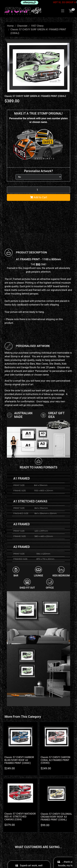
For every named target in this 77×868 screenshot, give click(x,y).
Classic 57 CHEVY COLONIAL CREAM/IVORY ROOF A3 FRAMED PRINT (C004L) (56, 817)
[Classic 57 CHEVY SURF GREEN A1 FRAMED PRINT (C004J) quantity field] (38, 190)
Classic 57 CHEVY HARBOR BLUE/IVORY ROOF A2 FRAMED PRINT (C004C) (19, 760)
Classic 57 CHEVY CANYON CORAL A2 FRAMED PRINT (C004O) (55, 760)
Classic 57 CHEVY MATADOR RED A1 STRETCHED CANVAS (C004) (20, 817)
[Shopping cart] (71, 11)
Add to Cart (39, 197)
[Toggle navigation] (63, 11)
